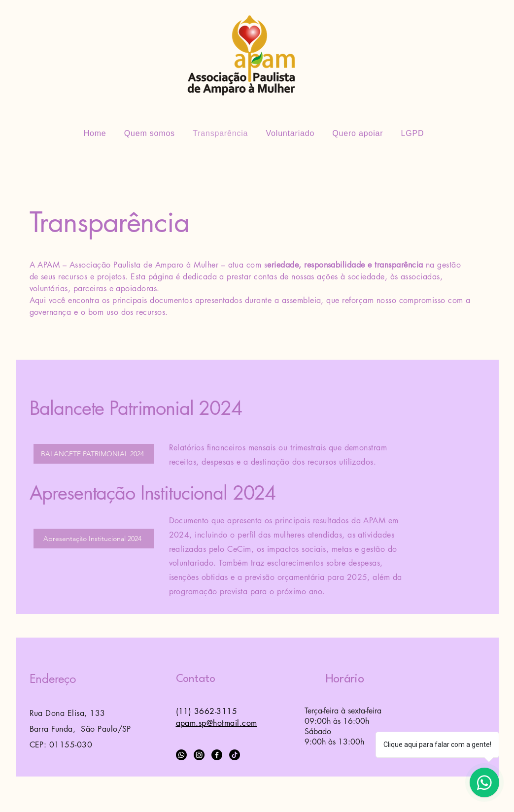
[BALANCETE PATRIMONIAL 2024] (94, 454)
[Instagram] (199, 755)
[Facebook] (217, 755)
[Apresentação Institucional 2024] (94, 539)
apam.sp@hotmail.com (217, 723)
